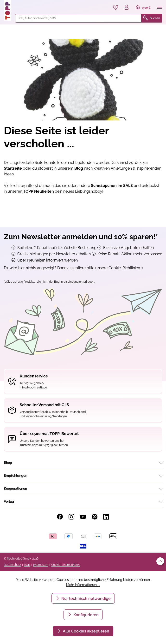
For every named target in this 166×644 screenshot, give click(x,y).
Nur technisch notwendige (86, 599)
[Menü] (160, 8)
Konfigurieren (86, 615)
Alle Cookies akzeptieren (86, 631)
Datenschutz (12, 565)
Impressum (41, 565)
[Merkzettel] (115, 7)
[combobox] (78, 18)
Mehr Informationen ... (83, 585)
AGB (27, 565)
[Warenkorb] (143, 8)
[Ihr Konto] (127, 8)
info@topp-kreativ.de (33, 388)
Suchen (152, 18)
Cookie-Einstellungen (65, 565)
